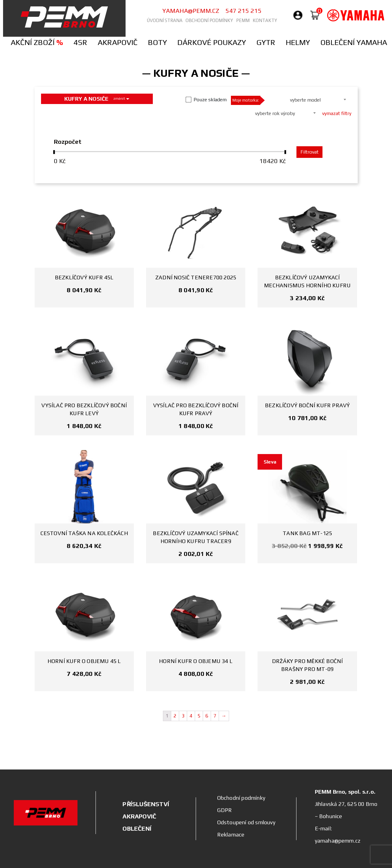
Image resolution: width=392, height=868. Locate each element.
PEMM (243, 20)
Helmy (298, 42)
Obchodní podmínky (209, 20)
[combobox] (307, 99)
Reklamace (231, 834)
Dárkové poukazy (212, 42)
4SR (80, 42)
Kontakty (265, 20)
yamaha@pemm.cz (191, 11)
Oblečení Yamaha (354, 42)
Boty (157, 42)
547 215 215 (243, 11)
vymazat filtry (337, 113)
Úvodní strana (165, 20)
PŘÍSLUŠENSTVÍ (146, 804)
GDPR (225, 810)
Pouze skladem (210, 100)
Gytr (266, 42)
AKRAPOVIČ (139, 816)
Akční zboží (37, 42)
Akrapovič (118, 42)
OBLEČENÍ (137, 828)
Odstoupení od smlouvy (246, 822)
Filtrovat (309, 152)
